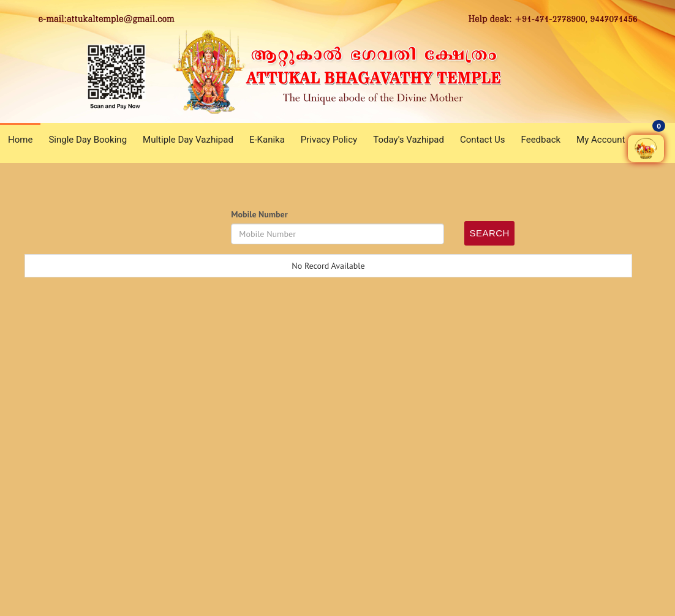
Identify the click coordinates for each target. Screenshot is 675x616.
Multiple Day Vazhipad (188, 140)
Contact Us (483, 140)
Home (20, 140)
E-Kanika (267, 140)
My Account (601, 140)
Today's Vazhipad (409, 140)
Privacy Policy (329, 140)
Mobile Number (259, 214)
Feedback (541, 140)
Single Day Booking (88, 140)
